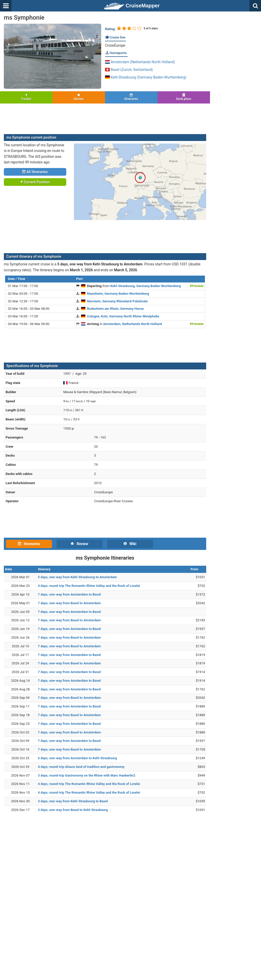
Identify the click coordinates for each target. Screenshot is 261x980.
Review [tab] (79, 544)
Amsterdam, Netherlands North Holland (133, 324)
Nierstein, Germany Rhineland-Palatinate (117, 301)
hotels (197, 286)
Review (79, 97)
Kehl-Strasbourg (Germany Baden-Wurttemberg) (146, 77)
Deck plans (184, 97)
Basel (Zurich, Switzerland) (129, 70)
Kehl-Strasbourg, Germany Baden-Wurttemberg (146, 286)
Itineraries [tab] (29, 544)
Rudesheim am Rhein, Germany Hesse (115, 309)
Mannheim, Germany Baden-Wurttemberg (118, 294)
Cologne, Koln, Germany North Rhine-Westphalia (123, 316)
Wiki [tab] (130, 544)
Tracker (26, 97)
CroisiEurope (115, 45)
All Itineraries (35, 172)
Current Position (35, 182)
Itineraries (131, 97)
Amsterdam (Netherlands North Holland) (140, 62)
